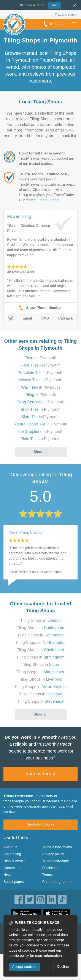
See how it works (40, 824)
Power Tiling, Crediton (26, 532)
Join (53, 5)
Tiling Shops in (40, 620)
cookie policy (19, 956)
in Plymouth (41, 358)
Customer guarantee (58, 882)
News (8, 875)
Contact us (12, 868)
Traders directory (56, 861)
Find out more (49, 200)
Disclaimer (51, 868)
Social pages (14, 882)
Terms (47, 875)
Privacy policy (53, 854)
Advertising (12, 854)
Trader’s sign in (66, 14)
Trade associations (57, 847)
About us (10, 847)
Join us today (40, 774)
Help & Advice (14, 861)
